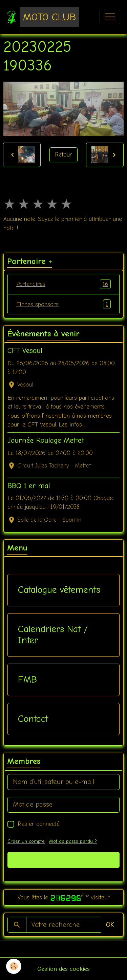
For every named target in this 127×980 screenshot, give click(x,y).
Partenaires (63, 284)
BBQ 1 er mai (29, 486)
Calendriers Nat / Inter (53, 635)
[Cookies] (14, 966)
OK (110, 925)
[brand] (43, 17)
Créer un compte (26, 841)
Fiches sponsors (63, 304)
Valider (63, 860)
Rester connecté (39, 824)
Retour (63, 154)
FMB (27, 680)
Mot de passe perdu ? (73, 841)
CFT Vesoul (25, 351)
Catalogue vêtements (59, 590)
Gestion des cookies (63, 969)
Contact (33, 719)
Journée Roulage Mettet (46, 440)
